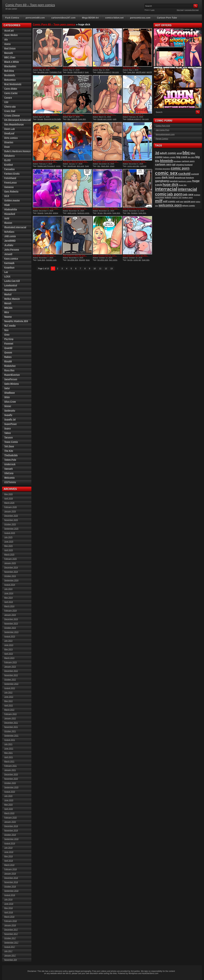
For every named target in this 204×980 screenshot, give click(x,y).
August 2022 (10, 688)
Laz (6, 272)
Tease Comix (11, 442)
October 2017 (10, 938)
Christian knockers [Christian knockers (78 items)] (163, 169)
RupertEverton (12, 375)
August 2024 (10, 585)
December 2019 (11, 826)
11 (100, 269)
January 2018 (10, 925)
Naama (8, 317)
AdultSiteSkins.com (150, 973)
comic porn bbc (133, 166)
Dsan (7, 147)
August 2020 (10, 792)
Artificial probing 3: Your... (104, 68)
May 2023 (9, 649)
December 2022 (11, 671)
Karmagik (9, 263)
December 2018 (11, 878)
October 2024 (10, 576)
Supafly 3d (10, 419)
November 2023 (11, 624)
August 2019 (10, 843)
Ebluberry (9, 156)
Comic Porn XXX (163, 126)
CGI (6, 102)
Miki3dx (8, 308)
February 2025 (11, 559)
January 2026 (10, 511)
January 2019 (10, 874)
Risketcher (10, 366)
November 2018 (11, 882)
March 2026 (9, 503)
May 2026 (9, 494)
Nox (6, 330)
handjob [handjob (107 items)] (174, 181)
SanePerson (11, 379)
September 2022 (11, 684)
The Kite (9, 451)
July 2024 (8, 589)
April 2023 (9, 654)
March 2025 (9, 555)
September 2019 (11, 839)
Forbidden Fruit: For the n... (104, 115)
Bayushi (9, 53)
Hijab (7, 205)
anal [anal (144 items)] (179, 153)
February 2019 (11, 869)
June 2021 (9, 749)
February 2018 (11, 921)
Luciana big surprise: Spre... (135, 162)
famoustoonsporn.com (165, 134)
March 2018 (9, 917)
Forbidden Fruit (56, 72)
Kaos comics (11, 259)
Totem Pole (10, 460)
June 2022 (9, 697)
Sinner (8, 406)
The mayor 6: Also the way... (75, 255)
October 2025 (10, 524)
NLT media (10, 326)
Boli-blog (9, 71)
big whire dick (103, 260)
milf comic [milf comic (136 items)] (169, 201)
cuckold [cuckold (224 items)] (184, 174)
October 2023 (10, 628)
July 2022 (8, 693)
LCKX (7, 276)
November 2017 (11, 934)
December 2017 (11, 930)
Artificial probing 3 (104, 72)
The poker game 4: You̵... (73, 115)
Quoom (8, 352)
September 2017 (11, 943)
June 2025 (9, 542)
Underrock (10, 464)
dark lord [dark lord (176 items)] (168, 177)
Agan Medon (11, 35)
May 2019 (9, 856)
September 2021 (11, 736)
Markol (8, 294)
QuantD (8, 348)
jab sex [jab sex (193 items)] (188, 194)
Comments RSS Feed (192, 10)
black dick (105, 166)
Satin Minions (12, 384)
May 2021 (9, 753)
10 (95, 269)
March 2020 (9, 813)
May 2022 (9, 701)
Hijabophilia (11, 209)
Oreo (7, 335)
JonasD (8, 254)
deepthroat (72, 166)
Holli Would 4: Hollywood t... (75, 68)
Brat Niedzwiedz (13, 84)
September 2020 (11, 787)
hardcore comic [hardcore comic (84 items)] (185, 181)
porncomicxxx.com (140, 18)
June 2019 (9, 852)
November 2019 (11, 831)
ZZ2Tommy (10, 482)
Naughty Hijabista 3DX (16, 321)
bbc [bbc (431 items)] (186, 153)
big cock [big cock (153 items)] (182, 157)
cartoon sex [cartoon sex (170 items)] (163, 164)
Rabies (8, 357)
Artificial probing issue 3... (134, 115)
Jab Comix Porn (162, 130)
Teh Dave (9, 446)
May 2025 (9, 546)
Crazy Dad (10, 111)
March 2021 (9, 762)
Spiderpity (10, 411)
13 (111, 269)
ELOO (7, 160)
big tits (70, 72)
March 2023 (9, 658)
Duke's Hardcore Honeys (17, 151)
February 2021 (11, 766)
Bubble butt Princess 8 (46, 166)
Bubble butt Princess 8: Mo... (45, 162)
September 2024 (11, 580)
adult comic (72, 213)
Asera (7, 44)
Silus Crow (10, 402)
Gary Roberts (11, 191)
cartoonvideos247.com (63, 18)
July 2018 (8, 900)
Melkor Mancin (12, 299)
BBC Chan (10, 57)
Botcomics (10, 80)
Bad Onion (10, 48)
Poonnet (9, 343)
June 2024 (9, 593)
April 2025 (9, 550)
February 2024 (11, 611)
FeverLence (11, 183)
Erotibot (9, 165)
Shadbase (10, 393)
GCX (7, 196)
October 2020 (10, 783)
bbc (69, 119)
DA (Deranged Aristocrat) (18, 120)
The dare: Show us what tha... (75, 162)
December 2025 (11, 516)
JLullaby (9, 245)
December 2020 (11, 774)
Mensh (8, 303)
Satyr (7, 388)
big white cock (43, 72)
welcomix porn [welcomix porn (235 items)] (170, 205)
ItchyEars (9, 232)
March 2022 (9, 710)
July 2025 (8, 537)
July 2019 (8, 848)
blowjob (40, 213)
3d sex (100, 213)
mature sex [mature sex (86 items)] (177, 198)
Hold (7, 218)
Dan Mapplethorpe (14, 124)
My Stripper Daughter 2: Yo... (75, 209)
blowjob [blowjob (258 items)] (167, 161)
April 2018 (9, 912)
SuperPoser (11, 424)
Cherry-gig (10, 107)
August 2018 (10, 895)
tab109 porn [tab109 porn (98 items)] (190, 202)
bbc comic (108, 213)
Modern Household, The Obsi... (46, 209)
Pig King (9, 339)
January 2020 (10, 822)
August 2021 (10, 740)
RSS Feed (180, 10)
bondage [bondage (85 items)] (177, 161)
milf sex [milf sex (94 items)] (180, 202)
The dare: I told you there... (44, 255)
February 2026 (11, 507)
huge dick (131, 72)
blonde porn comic (105, 119)
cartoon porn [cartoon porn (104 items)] (188, 161)
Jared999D (10, 241)
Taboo (8, 433)
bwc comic (113, 260)
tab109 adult (141, 72)
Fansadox (9, 169)
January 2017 (10, 956)
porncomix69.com (35, 18)
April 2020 (9, 809)
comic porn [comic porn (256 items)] (180, 168)
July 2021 (8, 744)
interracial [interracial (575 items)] (166, 189)
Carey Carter (11, 93)
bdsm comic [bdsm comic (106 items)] (169, 157)
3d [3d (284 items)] (157, 153)
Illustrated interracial (15, 227)
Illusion (8, 223)
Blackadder (10, 66)
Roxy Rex (9, 370)
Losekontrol (11, 285)
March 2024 (9, 606)
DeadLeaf (9, 133)
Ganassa (9, 187)
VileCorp (9, 473)
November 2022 (11, 675)
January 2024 (10, 615)
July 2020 (8, 796)
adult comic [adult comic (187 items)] (168, 153)
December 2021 (11, 723)
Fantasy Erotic (12, 174)
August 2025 (10, 533)
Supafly (8, 415)
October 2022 (10, 680)
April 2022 (9, 705)
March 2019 (9, 865)
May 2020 (9, 805)
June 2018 (9, 904)
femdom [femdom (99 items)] (190, 178)
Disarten (9, 142)
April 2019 (9, 861)
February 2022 (11, 714)
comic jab (137, 260)
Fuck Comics (12, 18)
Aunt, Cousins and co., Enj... (105, 255)
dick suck (80, 166)
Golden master (12, 200)
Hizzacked (10, 214)
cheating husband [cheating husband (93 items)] (184, 165)
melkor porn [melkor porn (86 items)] (188, 198)
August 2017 (10, 947)
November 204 (11, 960)
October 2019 (10, 835)
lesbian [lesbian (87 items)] (197, 195)
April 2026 (9, 499)
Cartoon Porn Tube (167, 18)
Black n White (12, 62)
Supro (7, 428)
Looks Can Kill (12, 281)
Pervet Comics (162, 139)
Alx (6, 39)
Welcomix (9, 478)
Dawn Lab (10, 129)
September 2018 (11, 891)
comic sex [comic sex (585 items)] (166, 173)
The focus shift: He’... (132, 68)
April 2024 (9, 602)
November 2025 (11, 520)
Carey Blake (11, 89)
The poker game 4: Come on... (106, 162)
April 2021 (9, 757)
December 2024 (11, 568)
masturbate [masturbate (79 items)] (160, 198)
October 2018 (10, 887)
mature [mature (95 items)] (168, 198)
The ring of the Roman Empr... (136, 209)
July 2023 (8, 641)
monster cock (51, 260)
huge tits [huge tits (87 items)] (183, 185)
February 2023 (11, 662)
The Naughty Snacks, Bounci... (46, 115)
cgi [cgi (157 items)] (173, 165)
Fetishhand (10, 178)
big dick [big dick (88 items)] (191, 157)
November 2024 (11, 572)
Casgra (8, 98)
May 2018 (9, 908)
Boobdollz (10, 75)
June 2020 (9, 800)
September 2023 (11, 632)
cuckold (74, 119)
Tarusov (9, 437)
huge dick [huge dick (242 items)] (170, 185)
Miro (7, 312)
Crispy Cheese (12, 115)
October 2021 (10, 731)
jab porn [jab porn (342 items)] (175, 194)
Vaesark (9, 469)
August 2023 (10, 637)
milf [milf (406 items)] (159, 201)
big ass (40, 119)
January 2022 (10, 718)
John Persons (12, 250)
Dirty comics (11, 138)
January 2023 (10, 667)
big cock (115, 72)
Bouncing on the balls (52, 119)
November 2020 (11, 779)
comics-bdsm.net (114, 18)
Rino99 (8, 361)
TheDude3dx (11, 455)
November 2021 (11, 727)
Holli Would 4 (79, 72)
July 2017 (8, 951)
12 (106, 269)
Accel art (9, 31)
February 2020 (11, 818)
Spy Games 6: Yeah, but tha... (135, 255)
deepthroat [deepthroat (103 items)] (180, 178)
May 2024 (9, 598)
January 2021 (10, 770)
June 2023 (9, 645)
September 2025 (11, 529)
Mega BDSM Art (90, 18)
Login (153, 10)
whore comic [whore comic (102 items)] (189, 206)
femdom (134, 213)
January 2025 (10, 563)
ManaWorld (10, 290)
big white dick (73, 260)
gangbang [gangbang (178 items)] (162, 181)
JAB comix (10, 236)
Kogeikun (9, 267)
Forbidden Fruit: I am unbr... (45, 68)
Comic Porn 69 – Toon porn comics (30, 5)
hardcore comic (83, 213)
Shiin (7, 397)
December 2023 (11, 619)
